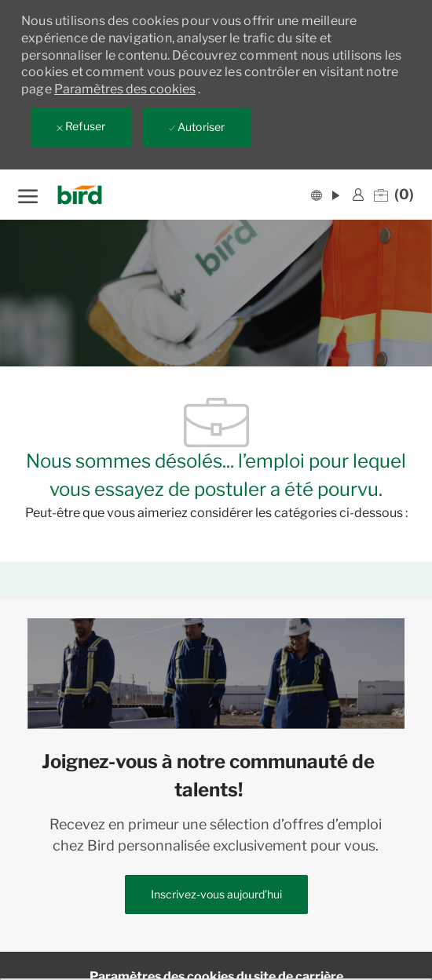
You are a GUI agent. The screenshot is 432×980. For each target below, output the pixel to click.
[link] (358, 195)
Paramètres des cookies (125, 89)
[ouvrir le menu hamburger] (28, 194)
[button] (325, 194)
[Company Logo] (84, 195)
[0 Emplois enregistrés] (394, 195)
